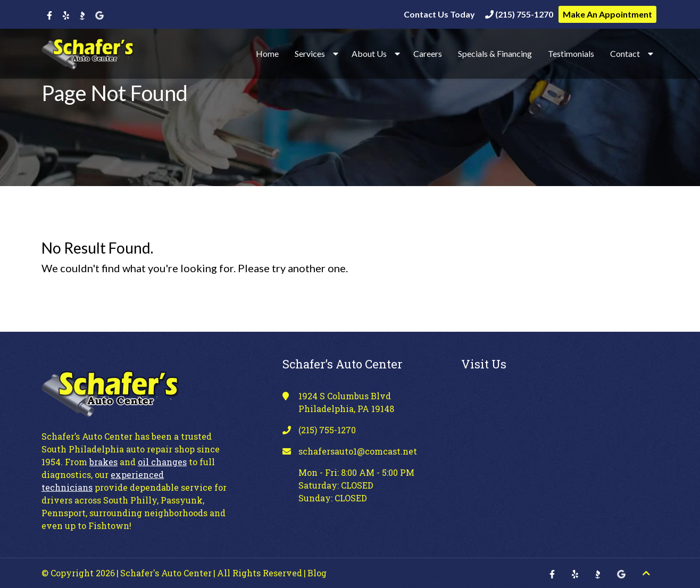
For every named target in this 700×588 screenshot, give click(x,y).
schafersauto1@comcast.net (358, 451)
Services (310, 53)
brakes (103, 462)
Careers (428, 53)
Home (267, 53)
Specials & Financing (495, 53)
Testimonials (571, 53)
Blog (317, 573)
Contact (625, 53)
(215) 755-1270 (519, 14)
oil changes (162, 462)
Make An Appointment (607, 14)
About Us (369, 53)
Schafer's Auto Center (166, 573)
